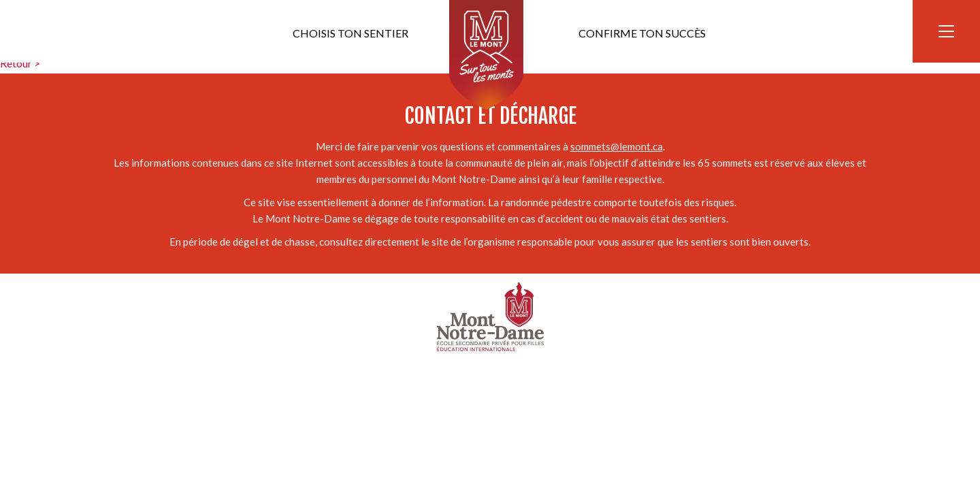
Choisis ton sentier (350, 33)
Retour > (20, 63)
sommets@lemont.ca (617, 146)
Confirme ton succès (642, 33)
